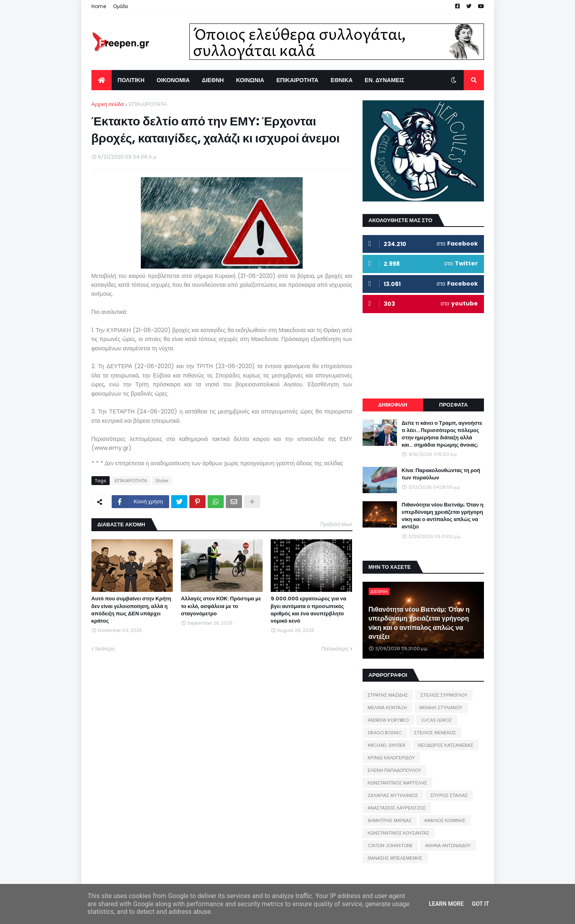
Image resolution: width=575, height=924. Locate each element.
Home (99, 6)
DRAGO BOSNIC (385, 733)
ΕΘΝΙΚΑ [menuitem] (342, 80)
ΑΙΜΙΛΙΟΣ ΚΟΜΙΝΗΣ (445, 820)
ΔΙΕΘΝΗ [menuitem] (213, 80)
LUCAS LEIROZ (437, 720)
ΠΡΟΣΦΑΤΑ (453, 405)
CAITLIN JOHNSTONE (390, 846)
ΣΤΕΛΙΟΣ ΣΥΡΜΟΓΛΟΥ (444, 695)
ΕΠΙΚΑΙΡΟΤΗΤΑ (148, 104)
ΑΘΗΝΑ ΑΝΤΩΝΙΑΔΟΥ (448, 846)
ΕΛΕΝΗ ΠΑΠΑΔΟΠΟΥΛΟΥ (395, 770)
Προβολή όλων (336, 524)
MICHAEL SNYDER (387, 745)
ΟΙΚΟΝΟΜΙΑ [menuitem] (173, 80)
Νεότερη (105, 649)
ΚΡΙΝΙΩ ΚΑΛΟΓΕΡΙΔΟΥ (391, 758)
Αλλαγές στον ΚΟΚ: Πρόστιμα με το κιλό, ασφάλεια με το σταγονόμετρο (221, 606)
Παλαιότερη (335, 649)
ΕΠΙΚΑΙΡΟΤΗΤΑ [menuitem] (297, 80)
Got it (481, 904)
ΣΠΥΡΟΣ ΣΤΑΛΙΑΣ (449, 795)
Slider (162, 481)
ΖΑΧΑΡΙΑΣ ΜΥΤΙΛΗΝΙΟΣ (393, 795)
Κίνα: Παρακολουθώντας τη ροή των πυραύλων (441, 474)
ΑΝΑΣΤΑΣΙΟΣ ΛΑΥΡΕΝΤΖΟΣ (397, 808)
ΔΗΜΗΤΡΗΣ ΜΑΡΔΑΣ (390, 820)
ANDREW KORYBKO (388, 720)
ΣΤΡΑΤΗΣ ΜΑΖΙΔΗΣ (388, 695)
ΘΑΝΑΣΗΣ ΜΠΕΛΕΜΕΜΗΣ (395, 858)
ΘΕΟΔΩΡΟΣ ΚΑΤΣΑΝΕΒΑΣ (446, 745)
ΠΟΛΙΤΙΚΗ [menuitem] (131, 80)
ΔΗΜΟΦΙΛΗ (393, 405)
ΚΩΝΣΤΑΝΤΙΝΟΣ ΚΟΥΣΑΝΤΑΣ (399, 833)
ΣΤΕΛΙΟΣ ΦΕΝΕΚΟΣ (435, 733)
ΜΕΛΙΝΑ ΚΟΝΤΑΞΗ (387, 708)
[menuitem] (102, 80)
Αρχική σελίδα (108, 104)
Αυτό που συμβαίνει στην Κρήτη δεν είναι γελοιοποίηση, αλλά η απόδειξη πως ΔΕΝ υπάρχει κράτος (132, 610)
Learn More (446, 904)
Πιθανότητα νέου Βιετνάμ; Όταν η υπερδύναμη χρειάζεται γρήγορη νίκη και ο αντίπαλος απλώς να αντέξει (443, 516)
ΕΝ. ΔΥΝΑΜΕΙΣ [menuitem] (384, 80)
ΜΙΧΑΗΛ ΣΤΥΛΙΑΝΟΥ (441, 708)
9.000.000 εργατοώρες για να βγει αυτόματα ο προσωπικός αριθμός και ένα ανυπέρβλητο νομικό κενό (309, 610)
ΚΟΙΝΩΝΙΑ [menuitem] (250, 80)
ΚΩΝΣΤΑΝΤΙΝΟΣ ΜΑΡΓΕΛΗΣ (398, 783)
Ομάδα (121, 6)
